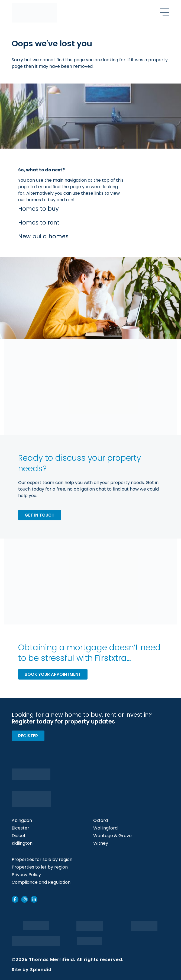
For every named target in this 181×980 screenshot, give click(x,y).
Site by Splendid (32, 970)
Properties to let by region (40, 867)
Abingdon (22, 821)
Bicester (20, 828)
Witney (101, 843)
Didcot (19, 836)
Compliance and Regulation (41, 882)
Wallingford (105, 828)
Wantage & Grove (112, 836)
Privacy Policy (26, 875)
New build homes (43, 236)
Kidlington (22, 843)
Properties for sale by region (42, 860)
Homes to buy (38, 209)
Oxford (101, 821)
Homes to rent (39, 222)
